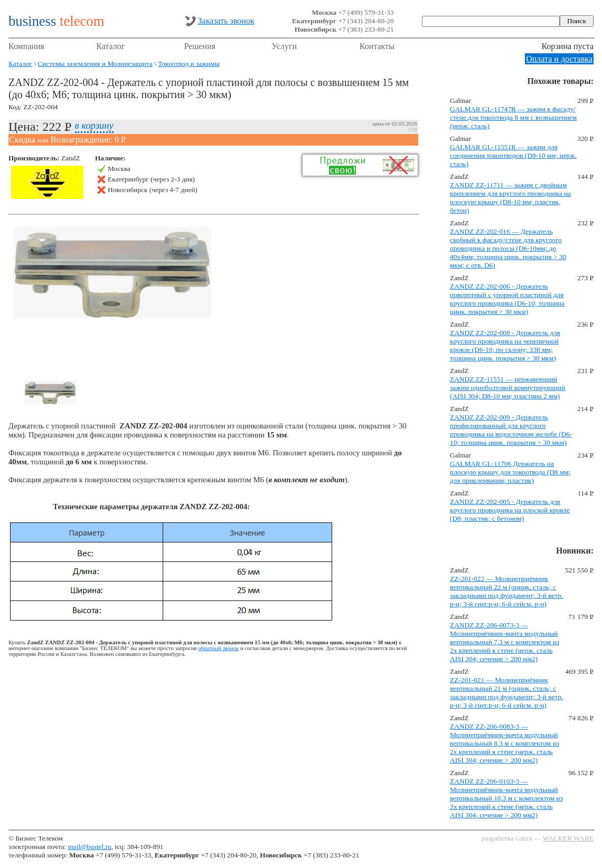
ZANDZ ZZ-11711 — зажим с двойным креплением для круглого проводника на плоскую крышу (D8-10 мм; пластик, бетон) (510, 198)
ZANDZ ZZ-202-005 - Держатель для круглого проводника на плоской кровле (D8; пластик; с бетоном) (510, 510)
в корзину (94, 125)
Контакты (377, 46)
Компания (26, 46)
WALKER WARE (568, 838)
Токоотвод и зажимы (189, 64)
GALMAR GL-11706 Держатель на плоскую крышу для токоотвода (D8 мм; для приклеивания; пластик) (510, 472)
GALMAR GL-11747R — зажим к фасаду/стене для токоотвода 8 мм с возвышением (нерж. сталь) (513, 117)
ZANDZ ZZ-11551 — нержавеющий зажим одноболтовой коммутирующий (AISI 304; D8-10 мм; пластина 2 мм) (507, 388)
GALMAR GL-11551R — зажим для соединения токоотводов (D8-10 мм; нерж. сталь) (513, 155)
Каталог (110, 46)
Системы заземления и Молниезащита (95, 64)
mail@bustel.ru (89, 847)
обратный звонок (218, 648)
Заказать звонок (226, 21)
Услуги (285, 46)
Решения (200, 46)
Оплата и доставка (559, 59)
